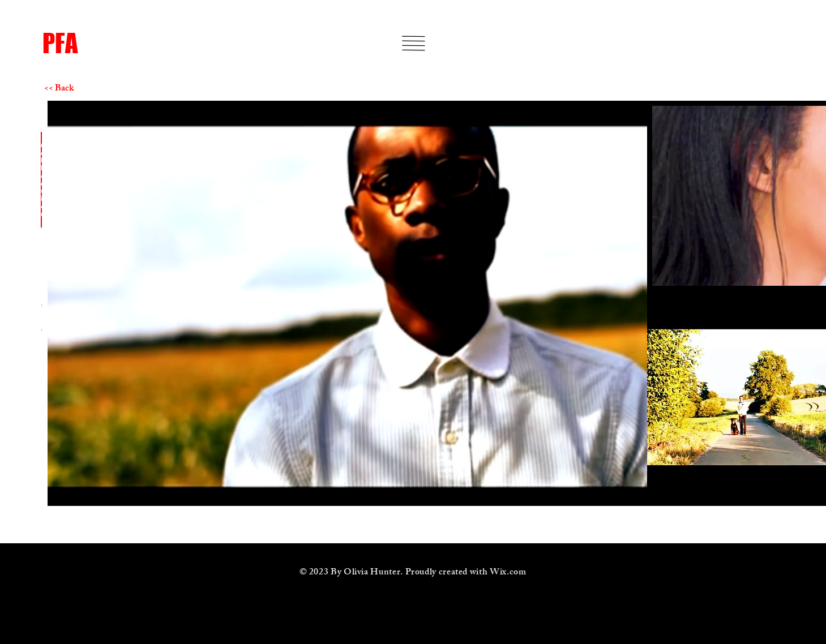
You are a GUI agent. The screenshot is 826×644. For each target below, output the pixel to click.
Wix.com (508, 573)
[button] (414, 43)
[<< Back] (84, 89)
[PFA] (130, 43)
